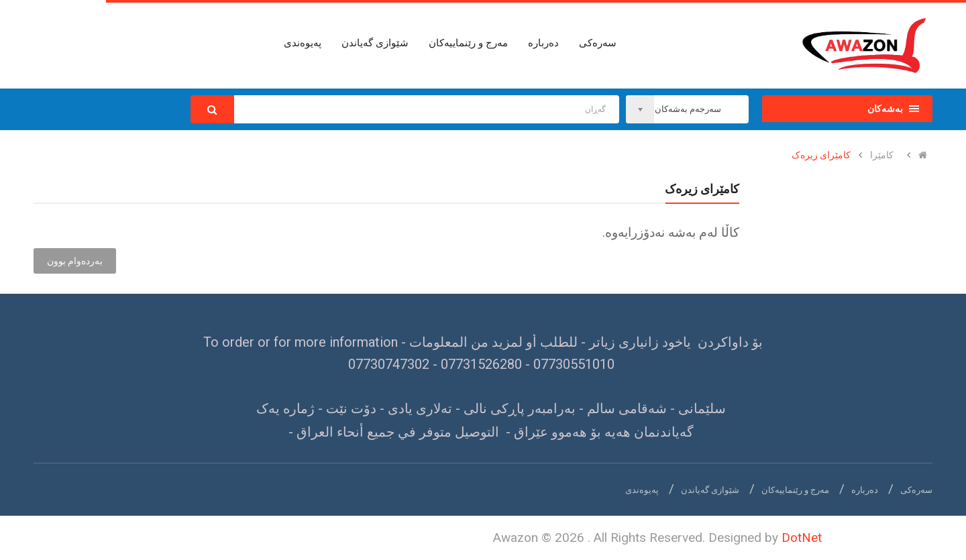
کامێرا (882, 155)
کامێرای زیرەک (821, 155)
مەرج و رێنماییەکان (795, 490)
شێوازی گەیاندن (710, 490)
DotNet (802, 538)
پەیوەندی (642, 490)
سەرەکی (916, 490)
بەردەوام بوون (75, 261)
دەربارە (865, 490)
